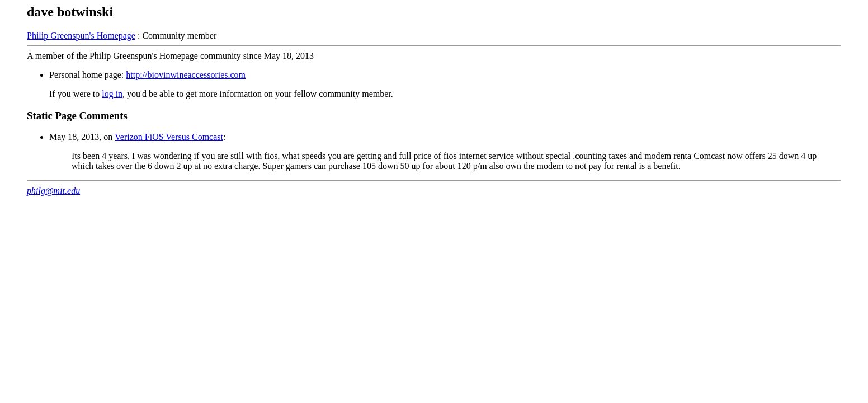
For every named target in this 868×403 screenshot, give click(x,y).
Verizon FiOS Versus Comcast (169, 137)
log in (112, 94)
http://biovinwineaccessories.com (186, 75)
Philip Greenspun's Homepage (81, 36)
